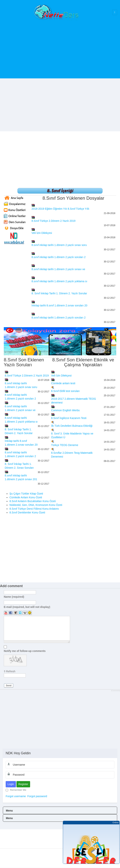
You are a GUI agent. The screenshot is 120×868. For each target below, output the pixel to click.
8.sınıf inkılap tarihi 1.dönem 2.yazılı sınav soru (59, 245)
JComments (115, 691)
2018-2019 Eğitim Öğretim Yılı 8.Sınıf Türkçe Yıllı (60, 209)
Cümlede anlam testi (63, 383)
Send (9, 686)
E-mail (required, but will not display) (27, 607)
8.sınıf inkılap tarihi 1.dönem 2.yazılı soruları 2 (58, 257)
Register (23, 784)
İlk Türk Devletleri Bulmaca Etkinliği (72, 426)
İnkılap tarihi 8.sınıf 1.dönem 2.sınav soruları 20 (59, 305)
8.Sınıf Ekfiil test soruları (65, 391)
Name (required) (14, 597)
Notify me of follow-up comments (25, 651)
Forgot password (37, 796)
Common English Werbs (65, 410)
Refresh (11, 671)
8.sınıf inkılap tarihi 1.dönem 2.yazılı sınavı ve (58, 269)
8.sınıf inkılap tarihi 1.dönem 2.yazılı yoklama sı (59, 281)
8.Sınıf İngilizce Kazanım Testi (69, 418)
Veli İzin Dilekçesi (42, 233)
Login (11, 784)
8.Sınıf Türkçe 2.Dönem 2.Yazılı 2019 (53, 221)
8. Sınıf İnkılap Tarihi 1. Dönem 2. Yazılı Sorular (59, 293)
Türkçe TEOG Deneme (65, 445)
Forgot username (16, 796)
